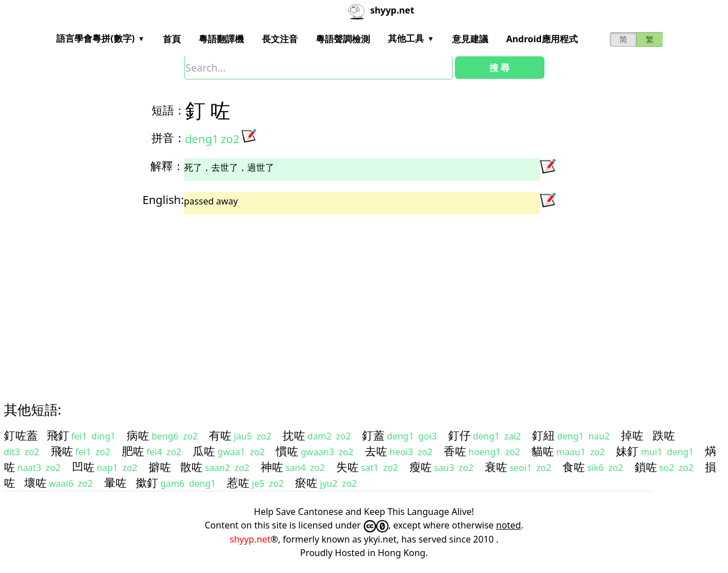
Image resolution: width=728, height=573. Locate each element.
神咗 (272, 467)
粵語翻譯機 (221, 39)
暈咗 (115, 483)
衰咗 (496, 467)
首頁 (172, 39)
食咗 (574, 467)
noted (508, 525)
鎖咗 (646, 467)
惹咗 (238, 483)
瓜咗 (204, 451)
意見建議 (470, 39)
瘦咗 (421, 467)
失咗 (347, 467)
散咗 (191, 467)
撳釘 (147, 483)
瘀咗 (306, 483)
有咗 (220, 435)
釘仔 (459, 435)
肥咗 (133, 451)
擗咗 (160, 467)
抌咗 (294, 435)
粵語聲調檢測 (343, 39)
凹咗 (83, 467)
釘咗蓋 (21, 435)
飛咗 (62, 451)
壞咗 (35, 483)
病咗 (138, 435)
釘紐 (543, 435)
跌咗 (664, 435)
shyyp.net (250, 539)
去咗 (376, 451)
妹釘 (627, 451)
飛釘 (58, 435)
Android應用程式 (542, 39)
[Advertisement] (344, 298)
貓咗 (543, 451)
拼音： (168, 138)
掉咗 (632, 435)
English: (163, 200)
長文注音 (280, 39)
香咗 (455, 451)
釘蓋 (373, 435)
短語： (168, 110)
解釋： (167, 166)
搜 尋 (499, 68)
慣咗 (287, 451)
